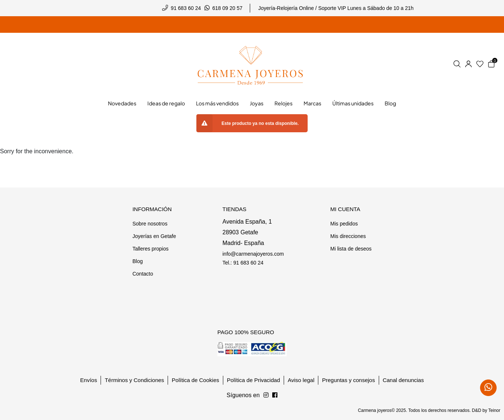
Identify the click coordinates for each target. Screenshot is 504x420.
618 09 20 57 (227, 8)
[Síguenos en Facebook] (266, 395)
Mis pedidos (344, 224)
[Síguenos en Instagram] (275, 395)
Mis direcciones (348, 236)
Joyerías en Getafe (154, 236)
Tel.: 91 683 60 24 (243, 263)
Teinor (494, 410)
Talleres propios (150, 249)
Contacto (143, 274)
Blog (137, 261)
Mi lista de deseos (351, 249)
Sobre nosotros (150, 224)
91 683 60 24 (186, 8)
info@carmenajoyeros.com (253, 254)
